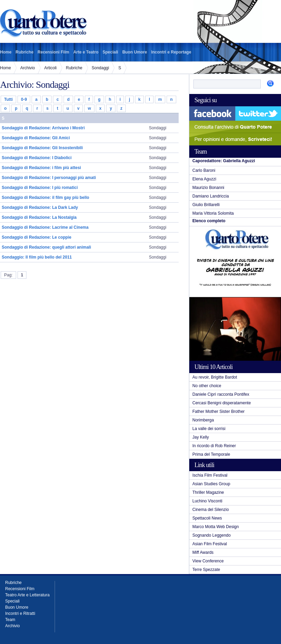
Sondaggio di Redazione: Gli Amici (36, 138)
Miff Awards (203, 552)
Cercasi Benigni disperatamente (222, 403)
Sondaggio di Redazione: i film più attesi (41, 168)
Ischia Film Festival (210, 475)
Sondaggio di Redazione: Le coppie (37, 237)
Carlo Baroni (204, 170)
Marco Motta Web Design (216, 527)
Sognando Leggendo (211, 535)
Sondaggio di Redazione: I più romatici (40, 188)
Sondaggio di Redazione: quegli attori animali (46, 247)
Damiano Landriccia (211, 196)
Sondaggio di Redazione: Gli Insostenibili (42, 148)
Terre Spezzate (206, 570)
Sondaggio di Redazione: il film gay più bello (46, 198)
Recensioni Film (53, 52)
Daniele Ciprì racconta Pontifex (221, 394)
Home (6, 52)
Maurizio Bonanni (208, 188)
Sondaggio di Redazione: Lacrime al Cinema (45, 227)
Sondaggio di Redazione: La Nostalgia (39, 217)
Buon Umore (135, 52)
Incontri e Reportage (171, 52)
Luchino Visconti (207, 501)
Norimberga (203, 420)
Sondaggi (100, 68)
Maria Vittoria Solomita (213, 213)
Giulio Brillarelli (206, 205)
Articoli (50, 68)
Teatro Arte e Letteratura (27, 595)
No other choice (207, 386)
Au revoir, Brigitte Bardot (215, 377)
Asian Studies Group (211, 484)
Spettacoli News (207, 518)
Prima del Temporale (211, 454)
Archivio (28, 68)
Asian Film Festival (210, 544)
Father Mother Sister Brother (218, 412)
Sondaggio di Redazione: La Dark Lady (40, 207)
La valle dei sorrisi (209, 429)
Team (10, 620)
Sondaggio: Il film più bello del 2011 (37, 257)
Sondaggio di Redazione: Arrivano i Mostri (43, 128)
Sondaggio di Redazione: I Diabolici (37, 158)
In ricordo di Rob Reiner (214, 446)
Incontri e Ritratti (20, 613)
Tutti (8, 99)
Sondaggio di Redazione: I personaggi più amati (49, 178)
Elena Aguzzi (204, 179)
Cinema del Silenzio (211, 510)
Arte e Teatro (86, 52)
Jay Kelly (201, 437)
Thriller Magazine (208, 492)
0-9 (24, 99)
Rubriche (24, 52)
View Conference (208, 561)
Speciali (110, 52)
